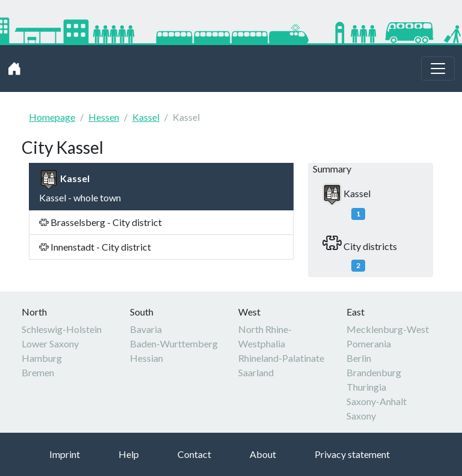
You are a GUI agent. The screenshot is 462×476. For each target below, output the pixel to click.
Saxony (361, 416)
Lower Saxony (50, 343)
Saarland (256, 372)
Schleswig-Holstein (62, 329)
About (263, 454)
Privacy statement (352, 454)
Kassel (146, 117)
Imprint (65, 454)
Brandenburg (374, 372)
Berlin (359, 358)
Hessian (146, 358)
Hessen (104, 117)
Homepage (52, 117)
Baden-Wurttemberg (174, 343)
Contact (194, 454)
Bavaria (146, 329)
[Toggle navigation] (438, 69)
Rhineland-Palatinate (281, 358)
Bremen (38, 372)
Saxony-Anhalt (377, 401)
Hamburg (42, 358)
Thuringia (366, 387)
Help (129, 454)
